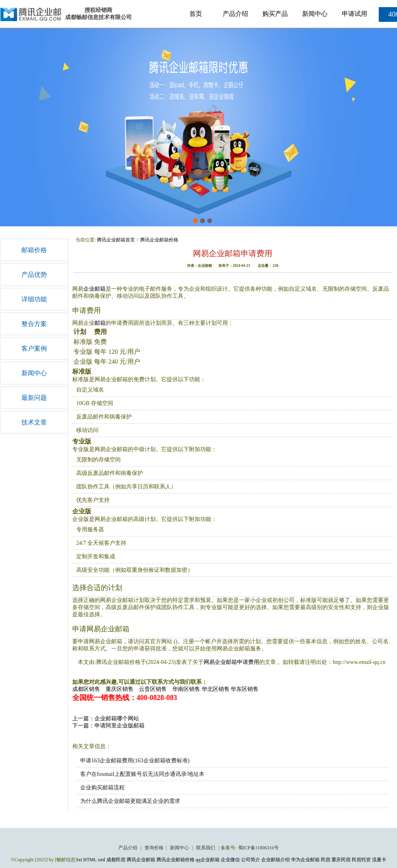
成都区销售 (86, 689)
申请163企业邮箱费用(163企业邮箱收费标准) (135, 761)
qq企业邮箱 (208, 860)
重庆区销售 (119, 689)
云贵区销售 (153, 689)
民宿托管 (361, 860)
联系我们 (206, 848)
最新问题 (34, 398)
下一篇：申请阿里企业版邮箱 (108, 726)
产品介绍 (235, 14)
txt (80, 860)
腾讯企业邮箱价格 (159, 240)
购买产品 (275, 14)
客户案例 (34, 348)
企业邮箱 (94, 289)
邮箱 (100, 323)
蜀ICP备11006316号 (258, 848)
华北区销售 (216, 689)
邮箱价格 (34, 250)
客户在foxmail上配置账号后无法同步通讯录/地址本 (142, 774)
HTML (90, 860)
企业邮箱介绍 (276, 860)
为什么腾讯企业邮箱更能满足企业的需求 (130, 801)
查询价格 (154, 848)
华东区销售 (245, 689)
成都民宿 (116, 860)
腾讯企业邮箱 (141, 860)
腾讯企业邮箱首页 (116, 240)
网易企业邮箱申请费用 (231, 662)
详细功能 (34, 299)
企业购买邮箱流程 (102, 788)
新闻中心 (315, 14)
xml (101, 860)
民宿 (326, 860)
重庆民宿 (341, 860)
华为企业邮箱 (305, 860)
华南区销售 (186, 689)
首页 (196, 14)
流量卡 (379, 860)
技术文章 (34, 422)
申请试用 (355, 14)
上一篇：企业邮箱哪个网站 (106, 719)
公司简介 (251, 860)
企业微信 (230, 860)
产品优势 (34, 275)
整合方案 (34, 324)
